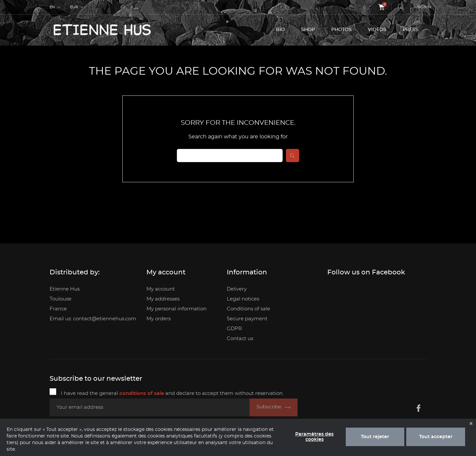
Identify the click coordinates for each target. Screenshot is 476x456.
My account (161, 289)
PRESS (410, 30)
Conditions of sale (248, 309)
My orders (159, 319)
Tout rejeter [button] (375, 437)
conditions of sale (142, 393)
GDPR (234, 329)
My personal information (177, 309)
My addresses (163, 299)
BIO (280, 30)
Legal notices (243, 299)
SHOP (308, 30)
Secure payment (247, 319)
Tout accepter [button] (436, 437)
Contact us (240, 339)
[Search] (230, 156)
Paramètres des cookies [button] (314, 437)
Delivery (237, 289)
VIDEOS (377, 30)
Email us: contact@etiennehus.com (93, 319)
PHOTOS (341, 30)
